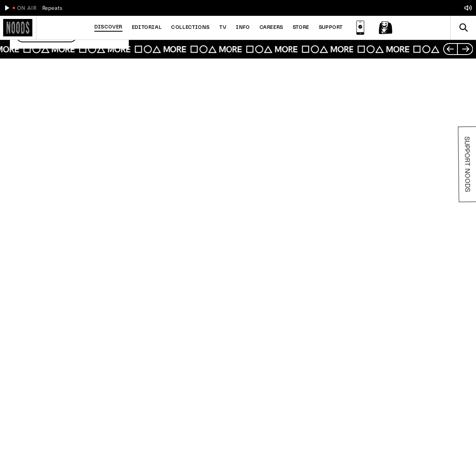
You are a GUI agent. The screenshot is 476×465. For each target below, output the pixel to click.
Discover (108, 27)
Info (243, 28)
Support (331, 28)
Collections (190, 28)
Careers (271, 28)
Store (301, 28)
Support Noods (467, 164)
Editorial (147, 28)
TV (223, 28)
